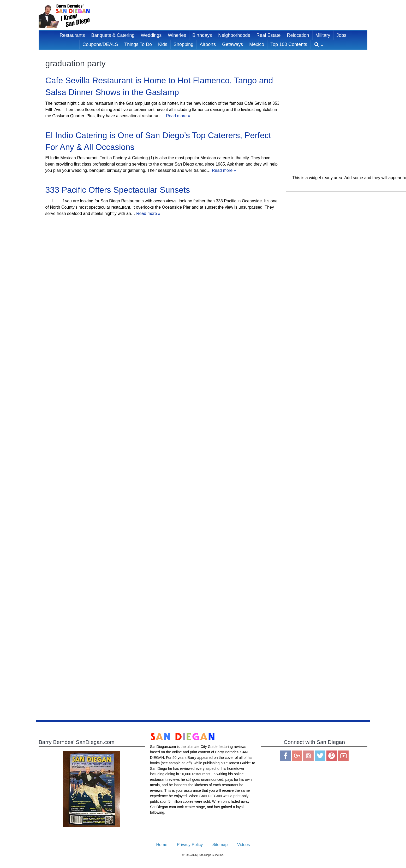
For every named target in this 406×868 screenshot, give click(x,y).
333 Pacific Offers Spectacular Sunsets (118, 190)
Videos (244, 845)
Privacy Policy (190, 845)
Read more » (178, 116)
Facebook (285, 756)
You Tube (343, 756)
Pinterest (332, 756)
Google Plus (297, 756)
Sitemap (220, 845)
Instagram (308, 756)
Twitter (320, 756)
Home (162, 845)
